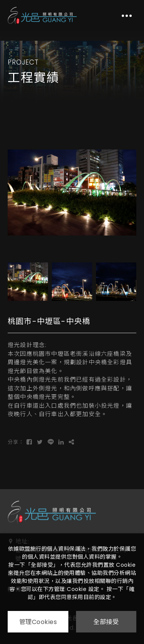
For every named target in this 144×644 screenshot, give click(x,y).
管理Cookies (38, 622)
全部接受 (106, 622)
